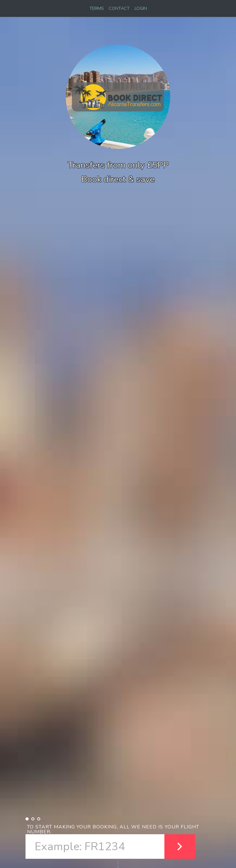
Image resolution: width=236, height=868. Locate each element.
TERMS (97, 8)
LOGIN (141, 8)
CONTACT (119, 8)
